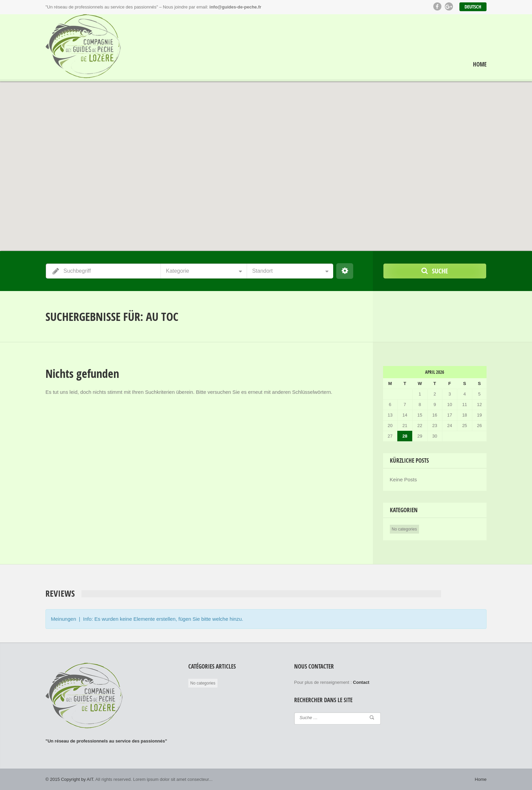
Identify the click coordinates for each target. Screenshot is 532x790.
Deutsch (473, 7)
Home (480, 64)
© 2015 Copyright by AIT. (70, 779)
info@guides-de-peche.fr (235, 7)
